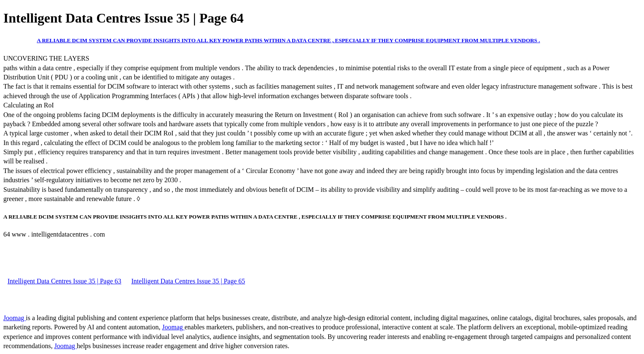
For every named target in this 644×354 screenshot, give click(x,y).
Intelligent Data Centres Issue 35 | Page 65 (188, 281)
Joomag (15, 318)
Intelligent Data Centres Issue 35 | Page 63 (64, 281)
